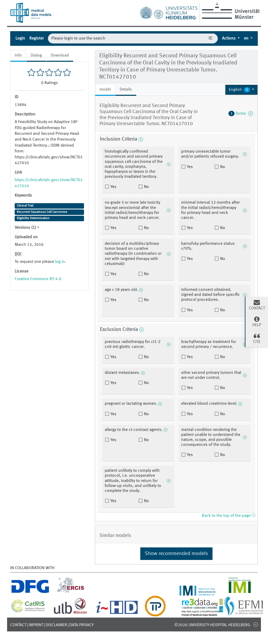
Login (20, 38)
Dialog (36, 55)
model (105, 90)
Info (18, 55)
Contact (18, 625)
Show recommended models (176, 554)
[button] (241, 90)
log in (60, 262)
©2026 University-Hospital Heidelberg (212, 625)
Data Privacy (82, 625)
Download (60, 55)
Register (37, 38)
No (146, 187)
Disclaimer (56, 625)
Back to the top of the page (228, 516)
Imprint (36, 625)
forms (241, 113)
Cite (257, 338)
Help (257, 321)
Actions (229, 38)
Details (126, 90)
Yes (113, 187)
